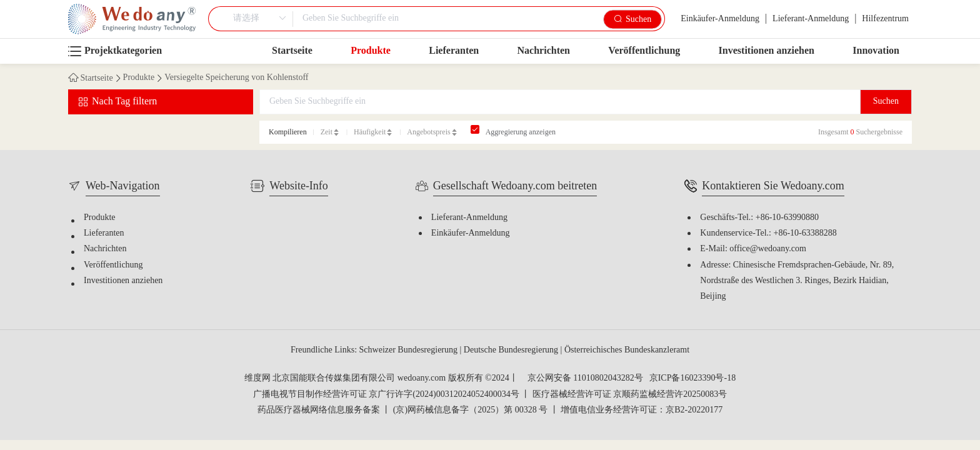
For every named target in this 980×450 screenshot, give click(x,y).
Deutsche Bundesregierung (512, 350)
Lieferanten (454, 51)
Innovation (876, 51)
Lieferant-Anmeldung (811, 19)
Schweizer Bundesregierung (410, 350)
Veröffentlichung (644, 51)
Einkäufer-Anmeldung (720, 19)
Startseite (292, 51)
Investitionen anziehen (767, 51)
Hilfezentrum (885, 19)
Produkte (371, 51)
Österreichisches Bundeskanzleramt (627, 350)
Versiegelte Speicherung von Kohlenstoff (236, 78)
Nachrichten (544, 51)
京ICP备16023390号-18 (692, 379)
